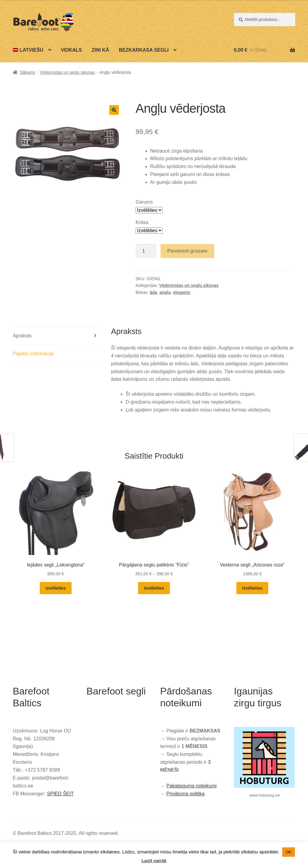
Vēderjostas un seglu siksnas (67, 72)
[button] (114, 110)
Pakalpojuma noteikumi (191, 786)
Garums (144, 202)
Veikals (71, 50)
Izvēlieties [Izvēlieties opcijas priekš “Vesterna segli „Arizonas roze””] (252, 588)
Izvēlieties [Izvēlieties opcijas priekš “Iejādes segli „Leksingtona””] (56, 588)
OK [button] (289, 852)
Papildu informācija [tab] (33, 354)
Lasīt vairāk (154, 861)
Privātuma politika (185, 794)
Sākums (27, 72)
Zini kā (100, 50)
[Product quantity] (146, 251)
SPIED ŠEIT (60, 794)
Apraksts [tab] (22, 336)
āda (153, 292)
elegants (182, 292)
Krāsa (142, 222)
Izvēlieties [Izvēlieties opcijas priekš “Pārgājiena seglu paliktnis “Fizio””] (154, 588)
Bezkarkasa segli (144, 50)
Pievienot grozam (187, 251)
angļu (165, 292)
